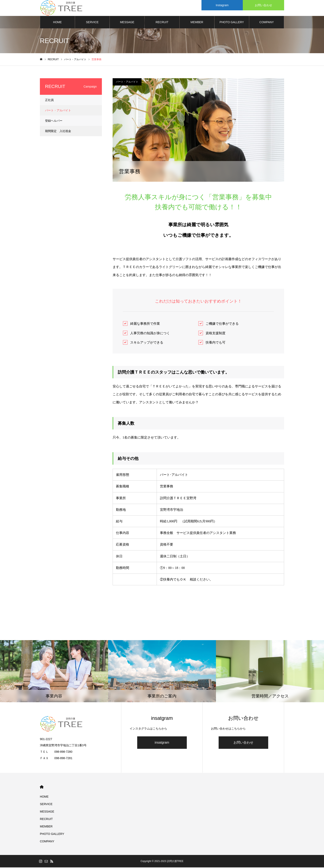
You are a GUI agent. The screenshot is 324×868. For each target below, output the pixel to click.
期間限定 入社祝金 (58, 132)
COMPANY (267, 23)
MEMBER (197, 23)
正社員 (49, 101)
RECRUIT (162, 23)
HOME (57, 23)
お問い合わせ (243, 743)
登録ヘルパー (54, 121)
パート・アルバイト (127, 82)
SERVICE (92, 23)
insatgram (162, 743)
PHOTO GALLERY (232, 23)
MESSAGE (127, 23)
